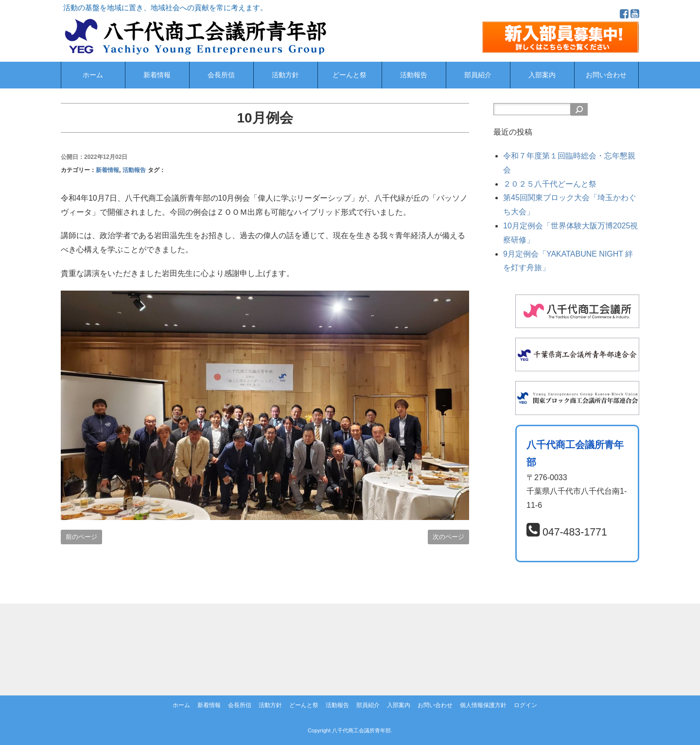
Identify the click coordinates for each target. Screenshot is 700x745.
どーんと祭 (350, 75)
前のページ (81, 537)
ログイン (525, 705)
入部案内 (542, 75)
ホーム (93, 75)
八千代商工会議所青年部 (361, 730)
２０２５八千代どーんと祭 (550, 184)
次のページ (448, 537)
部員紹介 (478, 75)
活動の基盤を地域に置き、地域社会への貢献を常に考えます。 (165, 8)
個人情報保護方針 (483, 705)
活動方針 (285, 75)
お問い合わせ (606, 75)
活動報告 (414, 75)
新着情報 (157, 75)
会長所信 (221, 75)
